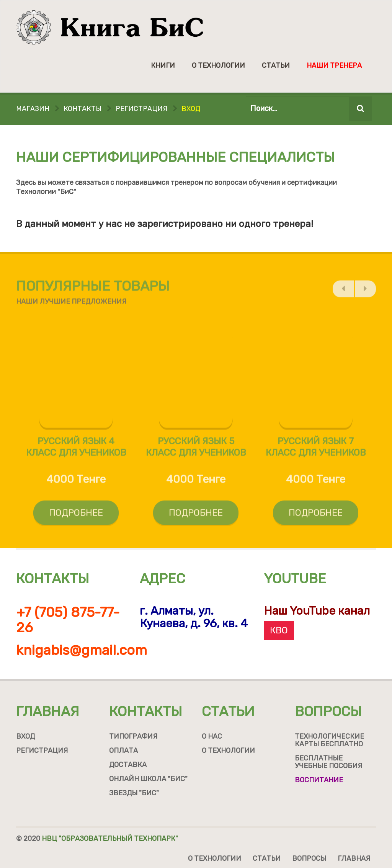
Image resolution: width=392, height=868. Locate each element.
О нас (212, 736)
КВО (279, 630)
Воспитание (319, 780)
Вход (191, 109)
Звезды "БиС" (134, 793)
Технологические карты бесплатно (329, 740)
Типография (133, 736)
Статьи (276, 65)
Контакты (82, 109)
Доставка (128, 765)
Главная (48, 711)
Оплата (123, 751)
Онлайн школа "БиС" (148, 779)
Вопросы (328, 711)
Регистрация (141, 109)
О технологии (218, 65)
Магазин (33, 109)
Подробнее (76, 515)
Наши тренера (334, 65)
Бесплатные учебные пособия (328, 762)
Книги (163, 65)
